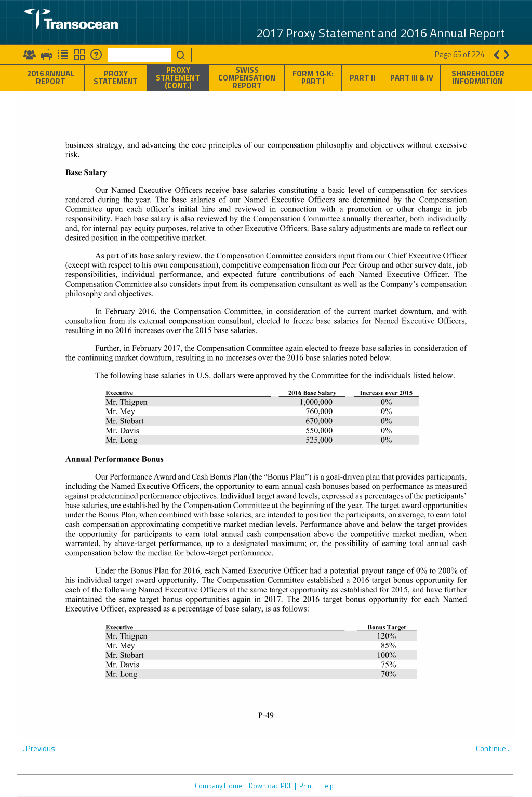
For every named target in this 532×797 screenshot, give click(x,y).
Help (327, 786)
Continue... (493, 748)
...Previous (38, 748)
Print (306, 786)
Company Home (218, 786)
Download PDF (271, 786)
